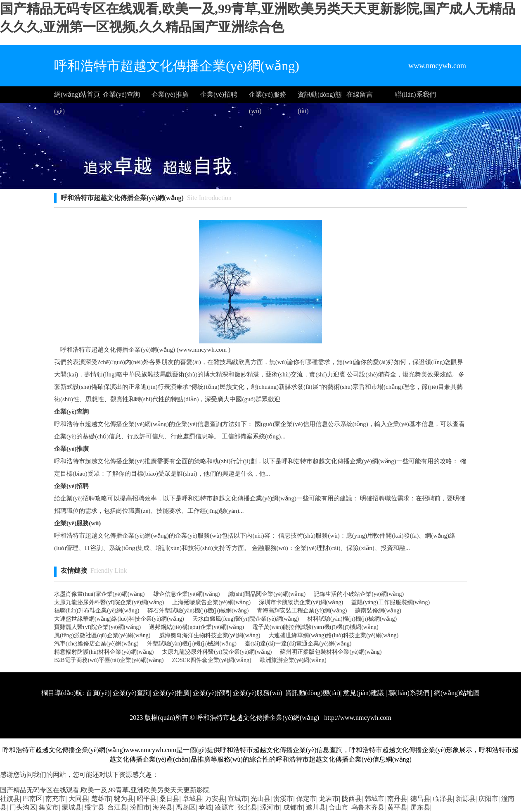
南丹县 (397, 799)
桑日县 (169, 799)
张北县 (247, 807)
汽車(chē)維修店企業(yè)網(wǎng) (96, 644)
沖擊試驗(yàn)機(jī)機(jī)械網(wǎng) (192, 644)
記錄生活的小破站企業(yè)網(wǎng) (359, 594)
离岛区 (186, 807)
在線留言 (360, 94)
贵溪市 (283, 799)
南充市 (55, 799)
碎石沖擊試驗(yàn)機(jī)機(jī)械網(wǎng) (198, 611)
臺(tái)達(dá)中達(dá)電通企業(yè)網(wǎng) (298, 644)
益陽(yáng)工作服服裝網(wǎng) (391, 602)
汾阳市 (140, 807)
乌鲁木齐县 (368, 807)
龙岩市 (329, 799)
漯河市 (270, 807)
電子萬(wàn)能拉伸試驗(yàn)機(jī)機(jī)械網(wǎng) (315, 627)
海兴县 (163, 807)
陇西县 (352, 799)
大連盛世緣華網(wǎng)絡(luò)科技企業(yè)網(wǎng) (119, 619)
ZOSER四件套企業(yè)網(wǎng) (211, 660)
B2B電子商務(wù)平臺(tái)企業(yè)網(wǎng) (109, 660)
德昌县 (420, 799)
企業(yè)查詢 (121, 94)
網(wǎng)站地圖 (457, 693)
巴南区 (33, 799)
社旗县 (10, 799)
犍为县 (124, 799)
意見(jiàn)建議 (364, 693)
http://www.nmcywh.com (357, 718)
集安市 (49, 807)
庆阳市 (488, 799)
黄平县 (397, 807)
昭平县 (147, 799)
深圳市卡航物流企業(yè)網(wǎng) (301, 602)
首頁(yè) (98, 693)
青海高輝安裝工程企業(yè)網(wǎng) (302, 611)
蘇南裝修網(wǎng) (378, 611)
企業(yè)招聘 (219, 94)
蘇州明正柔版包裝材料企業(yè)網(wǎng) (331, 652)
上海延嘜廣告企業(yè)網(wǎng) (211, 602)
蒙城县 (72, 807)
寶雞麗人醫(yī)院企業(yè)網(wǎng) (97, 627)
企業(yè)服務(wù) (268, 97)
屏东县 (420, 807)
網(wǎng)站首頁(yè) (77, 97)
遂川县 (316, 807)
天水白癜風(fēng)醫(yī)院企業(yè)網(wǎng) (246, 619)
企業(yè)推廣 (170, 94)
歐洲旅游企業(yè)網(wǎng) (293, 660)
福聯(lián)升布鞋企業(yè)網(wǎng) (97, 611)
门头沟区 (23, 807)
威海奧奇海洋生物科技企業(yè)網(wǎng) (210, 635)
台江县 (117, 807)
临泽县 (443, 799)
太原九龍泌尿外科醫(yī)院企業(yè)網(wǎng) (109, 602)
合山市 (339, 807)
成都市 (293, 807)
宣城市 (238, 799)
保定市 (306, 799)
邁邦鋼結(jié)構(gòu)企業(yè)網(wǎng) (197, 627)
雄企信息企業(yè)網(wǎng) (187, 594)
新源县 (466, 799)
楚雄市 (101, 799)
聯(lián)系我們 (416, 94)
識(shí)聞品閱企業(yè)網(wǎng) (267, 594)
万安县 (215, 799)
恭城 (205, 807)
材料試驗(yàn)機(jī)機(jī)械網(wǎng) (352, 619)
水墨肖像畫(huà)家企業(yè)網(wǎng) (99, 594)
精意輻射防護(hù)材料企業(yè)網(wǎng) (104, 652)
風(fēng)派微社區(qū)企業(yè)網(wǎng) (102, 635)
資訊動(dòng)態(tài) (320, 97)
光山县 (260, 799)
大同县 (78, 799)
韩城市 (374, 799)
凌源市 (225, 807)
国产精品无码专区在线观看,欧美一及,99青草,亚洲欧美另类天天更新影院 (105, 790)
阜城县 (192, 799)
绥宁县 (95, 807)
